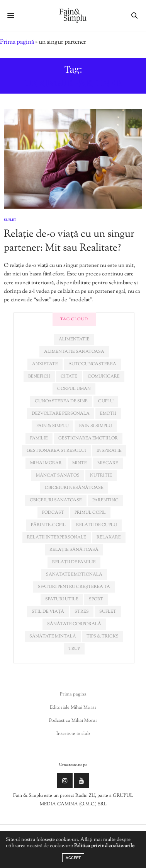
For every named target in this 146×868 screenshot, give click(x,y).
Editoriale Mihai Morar (73, 707)
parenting (105, 500)
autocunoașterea (92, 364)
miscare (108, 463)
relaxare (109, 537)
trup (74, 649)
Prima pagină (17, 42)
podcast (53, 513)
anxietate (45, 364)
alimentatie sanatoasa (74, 352)
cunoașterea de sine (61, 401)
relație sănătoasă (74, 550)
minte (80, 463)
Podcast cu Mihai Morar (73, 721)
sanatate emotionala (74, 574)
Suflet (10, 220)
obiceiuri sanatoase (56, 500)
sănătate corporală (74, 624)
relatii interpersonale (57, 537)
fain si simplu (96, 426)
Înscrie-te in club (73, 734)
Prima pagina (73, 694)
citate (69, 376)
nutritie (101, 475)
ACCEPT (73, 858)
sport (96, 599)
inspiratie (109, 451)
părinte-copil (48, 525)
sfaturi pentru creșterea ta (74, 587)
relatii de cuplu (97, 525)
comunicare (104, 376)
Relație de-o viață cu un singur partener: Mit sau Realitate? (69, 241)
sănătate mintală (53, 636)
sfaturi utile (62, 599)
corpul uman (74, 389)
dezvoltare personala (61, 413)
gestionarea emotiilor (88, 438)
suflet (108, 612)
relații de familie (74, 562)
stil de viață (48, 612)
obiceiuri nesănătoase (74, 488)
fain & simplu (53, 426)
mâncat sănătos (58, 475)
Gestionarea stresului (56, 451)
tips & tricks (103, 636)
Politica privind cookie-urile (104, 846)
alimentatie (74, 339)
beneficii (39, 376)
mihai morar (46, 463)
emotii (108, 413)
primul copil (90, 513)
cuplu (106, 401)
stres (82, 612)
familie (39, 438)
